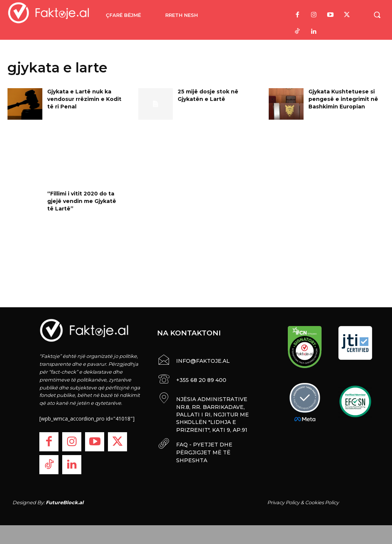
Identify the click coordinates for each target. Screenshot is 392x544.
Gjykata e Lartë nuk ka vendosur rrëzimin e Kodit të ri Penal (84, 99)
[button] (377, 15)
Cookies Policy (322, 502)
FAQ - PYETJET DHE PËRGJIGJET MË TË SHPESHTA (203, 449)
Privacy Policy (283, 502)
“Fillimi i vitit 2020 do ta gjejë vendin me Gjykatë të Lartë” (82, 201)
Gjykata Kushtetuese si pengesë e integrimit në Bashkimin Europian (343, 99)
